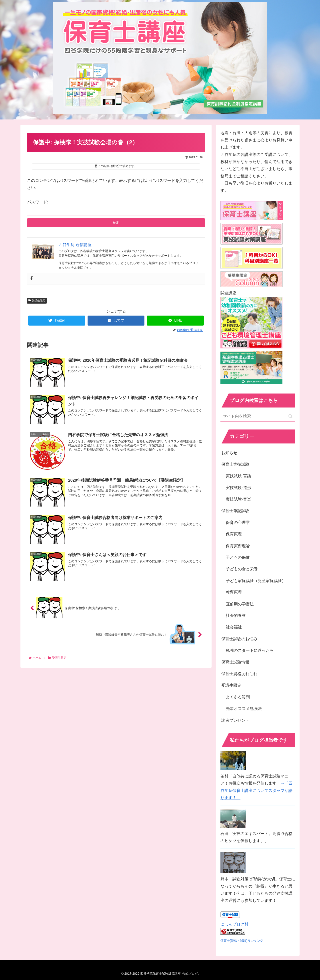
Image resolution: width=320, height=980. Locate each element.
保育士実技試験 (235, 464)
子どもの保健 (238, 557)
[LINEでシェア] (175, 321)
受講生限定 (37, 300)
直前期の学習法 (240, 604)
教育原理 (234, 592)
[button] (291, 416)
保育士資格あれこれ (239, 674)
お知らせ (229, 453)
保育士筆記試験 (235, 511)
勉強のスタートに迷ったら (250, 650)
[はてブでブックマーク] (116, 321)
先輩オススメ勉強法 (244, 709)
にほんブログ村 (234, 924)
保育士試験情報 (235, 662)
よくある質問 (238, 697)
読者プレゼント (235, 720)
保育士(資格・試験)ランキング (242, 941)
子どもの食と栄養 (242, 569)
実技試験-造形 (238, 488)
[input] (258, 416)
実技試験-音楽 (238, 499)
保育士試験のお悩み (239, 639)
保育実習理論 (238, 546)
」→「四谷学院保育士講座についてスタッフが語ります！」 (256, 790)
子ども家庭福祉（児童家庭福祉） (256, 581)
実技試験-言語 (238, 476)
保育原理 (234, 534)
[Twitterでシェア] (57, 321)
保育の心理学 (238, 523)
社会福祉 (234, 627)
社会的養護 (236, 616)
